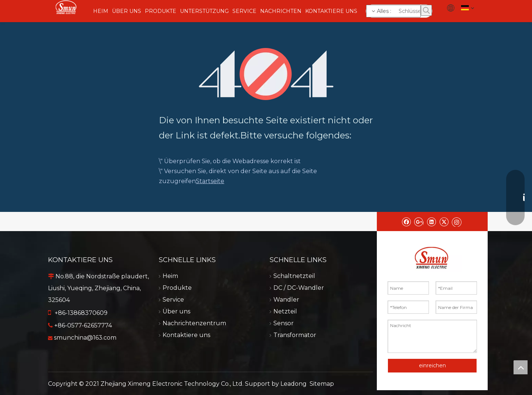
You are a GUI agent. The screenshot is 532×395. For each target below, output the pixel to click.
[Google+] (419, 221)
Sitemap (322, 384)
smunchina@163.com (85, 338)
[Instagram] (457, 221)
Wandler (286, 300)
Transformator (295, 335)
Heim (170, 276)
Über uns (176, 311)
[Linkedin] (431, 221)
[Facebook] (406, 221)
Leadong (294, 384)
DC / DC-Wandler (299, 288)
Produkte (177, 288)
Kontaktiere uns (186, 335)
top (521, 367)
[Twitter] (444, 221)
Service (173, 300)
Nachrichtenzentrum (194, 323)
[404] (266, 74)
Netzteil (285, 311)
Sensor (284, 323)
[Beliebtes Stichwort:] (426, 10)
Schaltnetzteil (294, 276)
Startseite (210, 181)
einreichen (432, 365)
